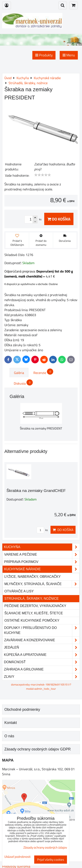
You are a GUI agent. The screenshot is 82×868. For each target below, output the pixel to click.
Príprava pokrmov (42, 562)
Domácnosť (42, 662)
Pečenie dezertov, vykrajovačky (35, 606)
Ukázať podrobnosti (17, 857)
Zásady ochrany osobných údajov (45, 847)
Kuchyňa (42, 547)
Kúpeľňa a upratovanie (42, 655)
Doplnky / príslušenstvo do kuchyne (42, 630)
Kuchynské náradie (42, 569)
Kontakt (11, 723)
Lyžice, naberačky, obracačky (33, 577)
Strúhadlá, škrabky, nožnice (32, 599)
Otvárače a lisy (19, 591)
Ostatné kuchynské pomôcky (32, 620)
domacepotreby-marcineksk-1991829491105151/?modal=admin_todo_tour (41, 686)
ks (42, 530)
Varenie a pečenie (42, 555)
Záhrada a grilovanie (42, 669)
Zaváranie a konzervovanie (42, 640)
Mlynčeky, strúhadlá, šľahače (42, 584)
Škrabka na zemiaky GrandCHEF (36, 491)
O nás (9, 736)
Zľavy (42, 677)
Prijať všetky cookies (51, 860)
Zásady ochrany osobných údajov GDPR (38, 749)
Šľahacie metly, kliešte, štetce (34, 613)
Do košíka (59, 219)
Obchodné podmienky (22, 710)
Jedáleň (42, 648)
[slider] (43, 175)
